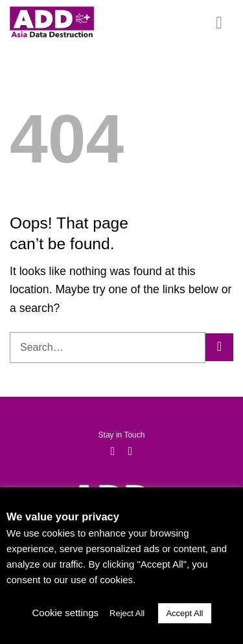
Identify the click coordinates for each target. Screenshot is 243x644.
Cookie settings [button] (65, 613)
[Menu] (225, 23)
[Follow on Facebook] (113, 452)
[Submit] (219, 347)
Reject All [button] (127, 613)
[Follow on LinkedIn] (130, 452)
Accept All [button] (184, 613)
